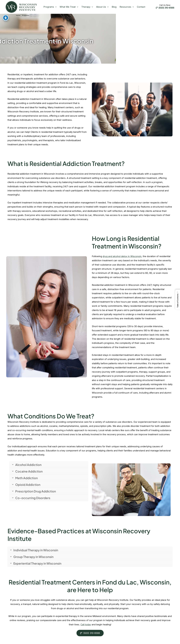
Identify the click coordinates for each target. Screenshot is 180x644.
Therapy (86, 7)
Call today (86, 625)
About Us (100, 7)
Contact (137, 7)
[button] (55, 7)
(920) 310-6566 (165, 8)
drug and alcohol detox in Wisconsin (122, 256)
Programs (50, 7)
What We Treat (68, 7)
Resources (123, 7)
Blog (111, 7)
